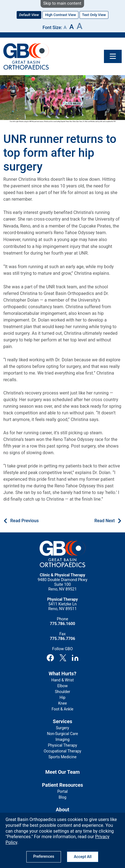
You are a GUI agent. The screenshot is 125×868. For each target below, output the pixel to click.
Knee (62, 703)
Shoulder (62, 692)
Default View (29, 15)
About (62, 810)
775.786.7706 (62, 639)
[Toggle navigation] (113, 56)
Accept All (83, 857)
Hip (62, 697)
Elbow (63, 686)
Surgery (62, 728)
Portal (62, 791)
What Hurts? (62, 674)
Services (63, 721)
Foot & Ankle (62, 709)
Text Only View (94, 15)
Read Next (104, 521)
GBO (26, 56)
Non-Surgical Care (62, 734)
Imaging (62, 739)
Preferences (44, 856)
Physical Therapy (62, 745)
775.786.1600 (62, 624)
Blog (63, 797)
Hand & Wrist (62, 680)
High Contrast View (60, 15)
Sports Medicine (62, 757)
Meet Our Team (62, 772)
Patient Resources (63, 785)
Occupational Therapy (62, 751)
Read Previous (25, 521)
